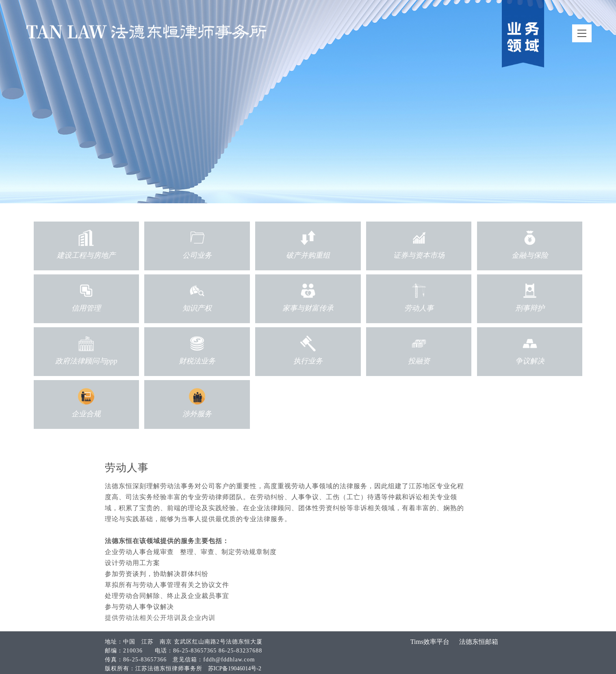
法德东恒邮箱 (479, 642)
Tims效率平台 (430, 642)
